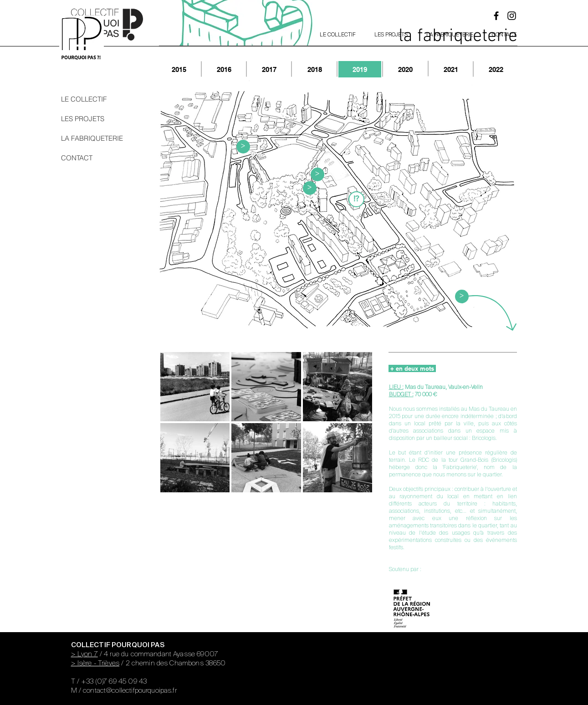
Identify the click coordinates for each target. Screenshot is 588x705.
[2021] (451, 69)
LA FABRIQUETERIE (90, 138)
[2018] (315, 69)
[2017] (269, 69)
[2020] (405, 69)
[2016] (224, 69)
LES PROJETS (83, 119)
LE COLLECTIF (84, 99)
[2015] (179, 69)
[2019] (360, 69)
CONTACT (77, 158)
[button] (356, 199)
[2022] (496, 69)
